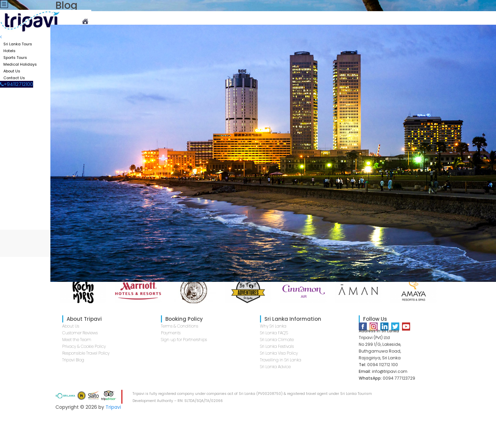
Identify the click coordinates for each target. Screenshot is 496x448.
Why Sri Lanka (273, 326)
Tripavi (113, 407)
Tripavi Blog (73, 360)
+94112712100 (17, 84)
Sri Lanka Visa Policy (279, 353)
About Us (71, 326)
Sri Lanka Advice (275, 367)
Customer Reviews (80, 333)
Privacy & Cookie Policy (84, 346)
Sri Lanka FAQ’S (274, 333)
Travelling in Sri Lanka (281, 360)
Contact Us (14, 78)
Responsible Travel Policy (86, 353)
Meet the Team (77, 340)
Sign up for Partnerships (184, 340)
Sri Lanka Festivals (277, 346)
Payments (171, 333)
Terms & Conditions (180, 326)
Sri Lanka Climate (277, 340)
